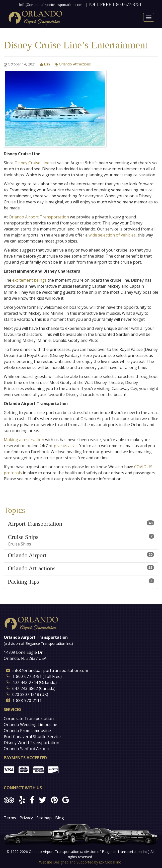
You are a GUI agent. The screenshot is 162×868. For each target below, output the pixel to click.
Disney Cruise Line (32, 163)
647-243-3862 (25, 688)
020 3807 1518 (26, 694)
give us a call (66, 446)
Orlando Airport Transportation (39, 217)
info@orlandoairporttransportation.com (51, 5)
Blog (60, 818)
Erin (46, 64)
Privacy (26, 818)
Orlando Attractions (73, 64)
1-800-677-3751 (127, 5)
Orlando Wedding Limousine (30, 725)
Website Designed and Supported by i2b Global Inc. (80, 862)
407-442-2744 (25, 682)
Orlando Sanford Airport (27, 749)
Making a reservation (24, 440)
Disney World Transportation (31, 743)
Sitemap (44, 818)
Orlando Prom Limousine (27, 731)
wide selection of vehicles (112, 235)
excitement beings (30, 280)
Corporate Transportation (29, 719)
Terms (10, 818)
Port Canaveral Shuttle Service (32, 737)
